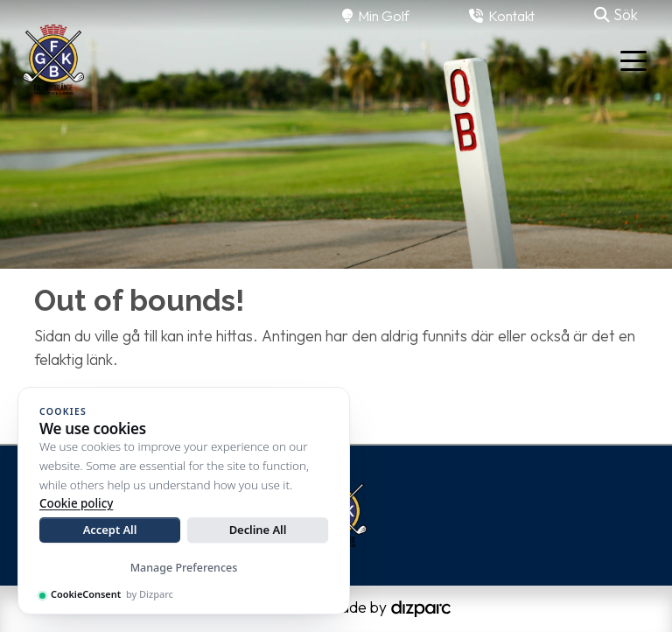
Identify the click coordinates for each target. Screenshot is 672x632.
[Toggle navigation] (633, 60)
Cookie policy (76, 503)
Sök (616, 14)
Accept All (110, 530)
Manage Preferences (184, 568)
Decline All (258, 530)
